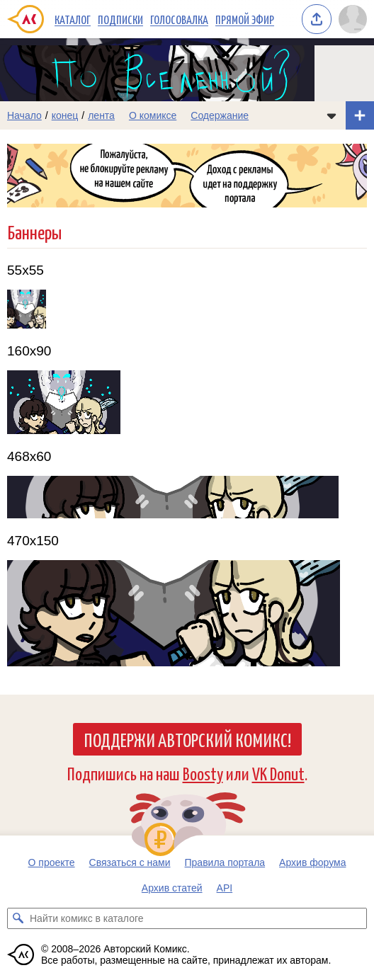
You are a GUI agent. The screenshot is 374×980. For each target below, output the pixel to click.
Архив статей (172, 888)
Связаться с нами (130, 862)
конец (65, 115)
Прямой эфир (245, 19)
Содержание (220, 115)
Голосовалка (179, 19)
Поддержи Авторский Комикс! (187, 739)
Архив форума (312, 862)
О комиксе (153, 115)
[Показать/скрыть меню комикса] (331, 115)
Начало (24, 115)
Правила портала (225, 862)
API (225, 888)
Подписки (120, 19)
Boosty (203, 773)
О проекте (52, 862)
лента (101, 115)
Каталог (73, 19)
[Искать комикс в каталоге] (18, 918)
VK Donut (278, 773)
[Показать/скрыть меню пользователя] (353, 19)
